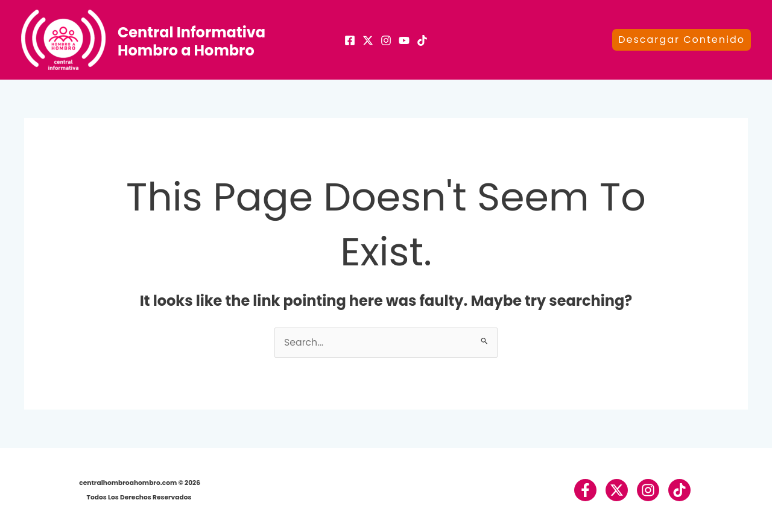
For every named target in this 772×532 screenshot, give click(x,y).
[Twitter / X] (616, 490)
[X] (368, 40)
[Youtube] (404, 40)
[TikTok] (422, 40)
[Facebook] (350, 40)
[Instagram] (386, 40)
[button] (682, 40)
